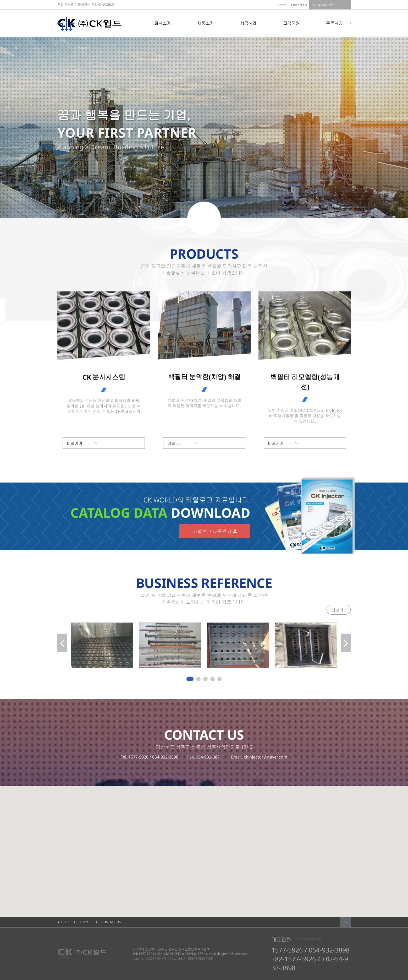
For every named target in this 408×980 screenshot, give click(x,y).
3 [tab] (206, 681)
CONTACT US (111, 922)
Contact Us (299, 5)
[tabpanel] (102, 646)
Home (282, 5)
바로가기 (75, 445)
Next (346, 646)
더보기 (337, 611)
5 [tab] (220, 681)
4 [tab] (213, 681)
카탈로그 (86, 922)
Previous (62, 646)
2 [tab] (199, 681)
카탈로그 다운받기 (215, 531)
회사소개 (64, 922)
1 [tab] (189, 681)
